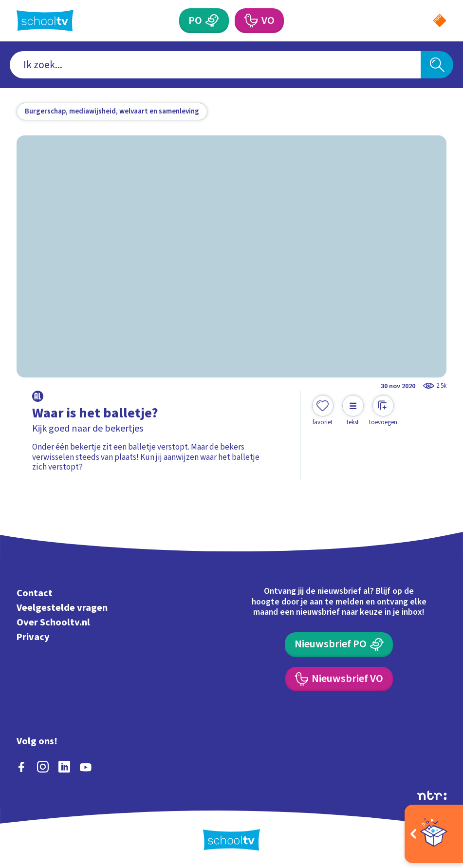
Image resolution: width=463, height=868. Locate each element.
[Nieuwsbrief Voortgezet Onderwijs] (339, 679)
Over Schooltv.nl (53, 622)
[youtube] (86, 767)
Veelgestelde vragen (62, 608)
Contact (35, 593)
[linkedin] (64, 767)
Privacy (33, 637)
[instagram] (43, 767)
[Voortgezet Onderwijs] (259, 20)
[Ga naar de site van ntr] (432, 795)
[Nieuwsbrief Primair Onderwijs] (339, 644)
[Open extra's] (434, 834)
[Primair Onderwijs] (204, 20)
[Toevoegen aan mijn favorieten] (323, 411)
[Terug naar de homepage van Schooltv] (45, 20)
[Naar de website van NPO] (440, 20)
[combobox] (215, 65)
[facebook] (21, 767)
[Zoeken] (437, 65)
